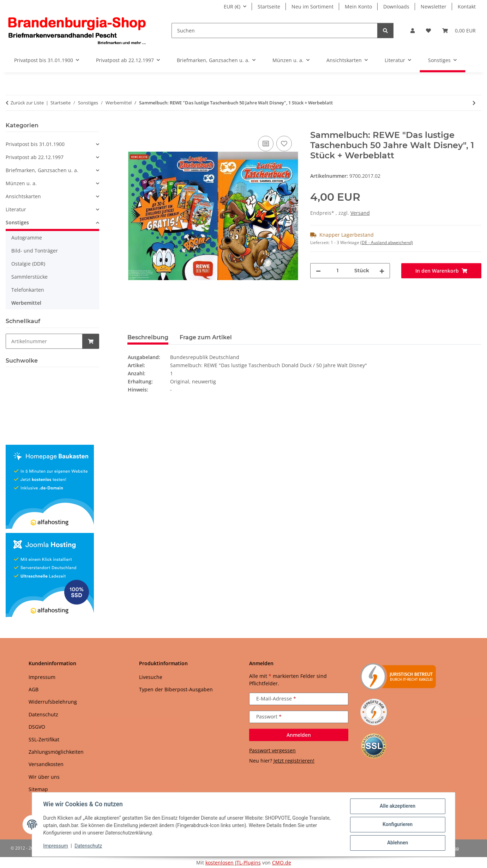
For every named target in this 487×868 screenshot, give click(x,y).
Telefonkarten (28, 290)
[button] (413, 31)
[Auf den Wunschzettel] (284, 144)
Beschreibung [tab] (148, 337)
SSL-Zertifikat (44, 739)
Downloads (396, 7)
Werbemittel (26, 303)
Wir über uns (44, 777)
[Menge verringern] (318, 271)
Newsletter (434, 7)
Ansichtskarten (23, 196)
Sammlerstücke (29, 277)
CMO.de (282, 863)
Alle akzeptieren (397, 806)
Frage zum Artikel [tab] (206, 337)
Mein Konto (358, 7)
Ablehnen (397, 843)
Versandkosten (46, 764)
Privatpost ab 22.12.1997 (35, 157)
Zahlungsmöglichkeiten (56, 752)
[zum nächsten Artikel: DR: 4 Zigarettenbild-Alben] (474, 103)
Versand (360, 213)
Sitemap (38, 789)
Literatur (16, 209)
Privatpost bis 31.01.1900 (35, 144)
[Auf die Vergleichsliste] (266, 144)
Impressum (56, 846)
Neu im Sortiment (312, 7)
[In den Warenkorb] (133, 126)
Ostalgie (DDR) (28, 264)
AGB (34, 689)
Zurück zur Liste (27, 103)
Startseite (269, 7)
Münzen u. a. (21, 183)
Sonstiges (17, 222)
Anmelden (299, 735)
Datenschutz (89, 846)
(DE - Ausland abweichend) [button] (387, 242)
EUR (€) (232, 7)
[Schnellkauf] (44, 341)
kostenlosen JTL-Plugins (233, 863)
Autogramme (27, 238)
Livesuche (151, 677)
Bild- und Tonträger (35, 251)
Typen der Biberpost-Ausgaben (176, 689)
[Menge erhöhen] (382, 271)
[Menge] (338, 271)
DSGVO (37, 727)
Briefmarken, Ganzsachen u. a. (42, 170)
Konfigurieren (397, 825)
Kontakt (467, 7)
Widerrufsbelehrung (53, 702)
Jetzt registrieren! (294, 761)
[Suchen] (275, 31)
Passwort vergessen (272, 750)
